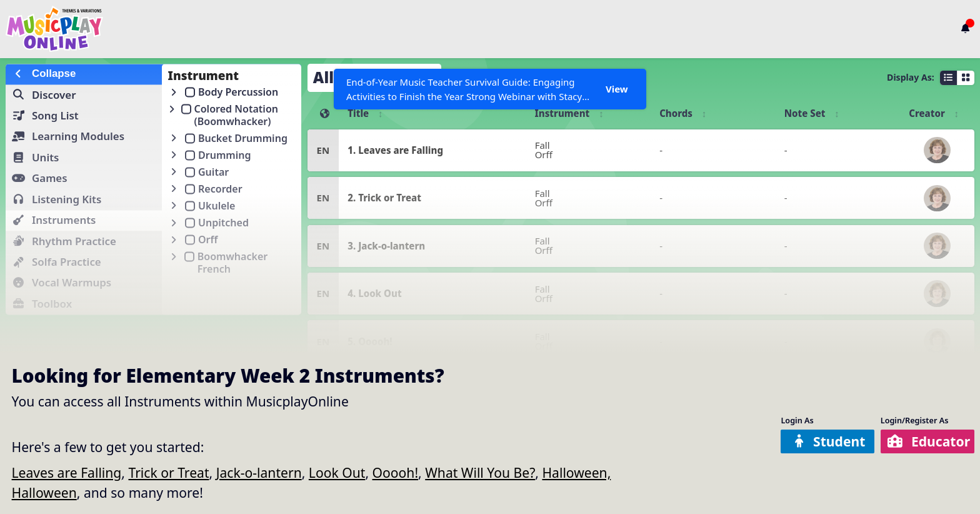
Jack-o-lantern (259, 472)
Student (829, 441)
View (617, 89)
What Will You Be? (480, 472)
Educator (929, 441)
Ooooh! (396, 472)
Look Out (337, 472)
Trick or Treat (168, 472)
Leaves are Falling (67, 472)
